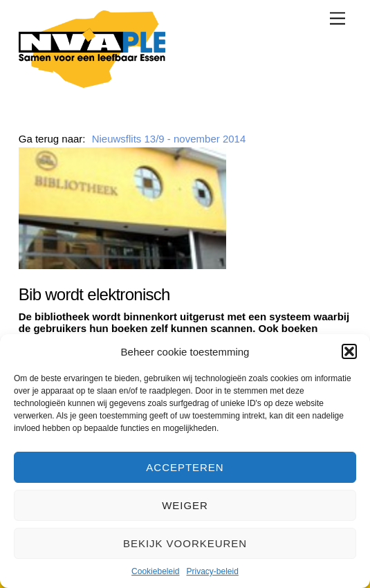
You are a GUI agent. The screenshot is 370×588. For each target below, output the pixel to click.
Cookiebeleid (155, 571)
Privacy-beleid (213, 571)
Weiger (185, 505)
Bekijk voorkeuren (185, 543)
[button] (349, 351)
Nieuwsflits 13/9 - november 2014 (169, 139)
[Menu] (337, 18)
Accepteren (185, 467)
